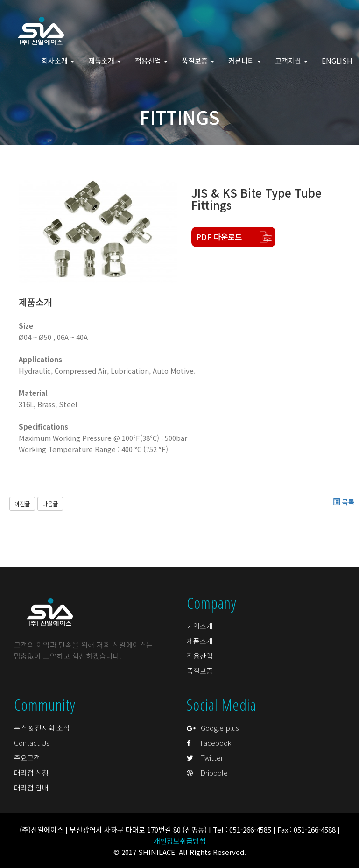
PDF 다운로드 (219, 237)
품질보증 (200, 671)
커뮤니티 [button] (245, 61)
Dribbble (207, 773)
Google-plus (213, 728)
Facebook (209, 743)
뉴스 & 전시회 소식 (42, 728)
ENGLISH (337, 61)
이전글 (22, 504)
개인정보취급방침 (180, 841)
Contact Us (32, 743)
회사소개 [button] (58, 61)
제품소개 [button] (105, 61)
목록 (344, 502)
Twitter (205, 758)
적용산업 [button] (151, 61)
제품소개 (200, 641)
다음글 (50, 504)
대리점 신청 (31, 773)
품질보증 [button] (198, 61)
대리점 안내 (31, 787)
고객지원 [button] (291, 61)
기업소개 (200, 626)
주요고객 (27, 758)
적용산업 (200, 656)
